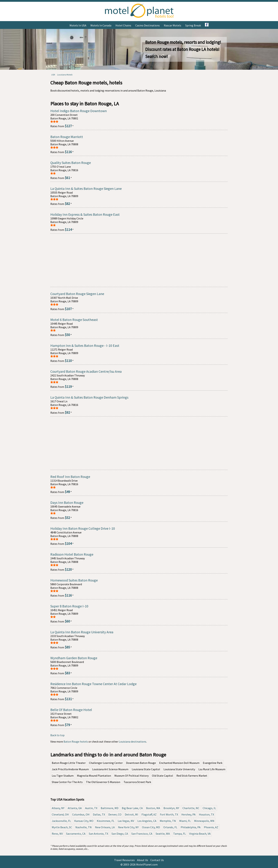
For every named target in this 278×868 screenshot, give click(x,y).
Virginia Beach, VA (200, 834)
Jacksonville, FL (61, 821)
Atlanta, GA (75, 808)
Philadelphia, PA (191, 827)
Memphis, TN (168, 821)
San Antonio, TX (98, 834)
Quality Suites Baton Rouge (71, 163)
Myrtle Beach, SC (62, 827)
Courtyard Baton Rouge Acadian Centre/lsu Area (86, 371)
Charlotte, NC (191, 808)
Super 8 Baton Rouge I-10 (69, 606)
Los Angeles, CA (147, 821)
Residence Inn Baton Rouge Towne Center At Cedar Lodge (93, 684)
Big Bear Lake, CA (132, 808)
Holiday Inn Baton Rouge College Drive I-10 (83, 528)
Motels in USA (78, 25)
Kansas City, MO (84, 821)
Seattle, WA (163, 834)
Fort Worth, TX (169, 814)
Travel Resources (124, 860)
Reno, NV (57, 834)
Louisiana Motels (65, 75)
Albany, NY (58, 808)
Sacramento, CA (76, 834)
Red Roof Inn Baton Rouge (70, 477)
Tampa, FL (180, 834)
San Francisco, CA (142, 834)
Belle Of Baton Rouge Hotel (71, 710)
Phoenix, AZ (211, 827)
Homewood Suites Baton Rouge (74, 580)
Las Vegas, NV (126, 821)
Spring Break (193, 25)
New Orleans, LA (105, 827)
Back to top (57, 735)
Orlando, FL (170, 827)
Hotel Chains (123, 25)
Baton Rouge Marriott (67, 137)
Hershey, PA (188, 814)
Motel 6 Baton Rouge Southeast (74, 320)
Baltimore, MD (110, 808)
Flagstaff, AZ (149, 814)
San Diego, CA (120, 834)
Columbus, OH (81, 814)
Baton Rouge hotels (76, 742)
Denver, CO (115, 814)
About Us (143, 860)
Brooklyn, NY (171, 808)
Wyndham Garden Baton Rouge (74, 658)
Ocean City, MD (151, 827)
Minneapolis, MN (204, 821)
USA (53, 75)
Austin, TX (91, 808)
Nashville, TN (84, 827)
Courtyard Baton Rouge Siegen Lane (77, 294)
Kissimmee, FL (106, 821)
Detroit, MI (131, 814)
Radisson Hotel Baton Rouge (72, 554)
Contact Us (157, 860)
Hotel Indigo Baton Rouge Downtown (79, 111)
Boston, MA (153, 808)
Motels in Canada (101, 25)
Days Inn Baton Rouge (67, 502)
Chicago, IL (209, 808)
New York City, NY (128, 827)
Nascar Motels (173, 25)
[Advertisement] (139, 260)
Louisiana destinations (133, 742)
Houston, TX (206, 814)
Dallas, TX (99, 814)
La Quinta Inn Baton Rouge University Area (82, 632)
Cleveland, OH (60, 814)
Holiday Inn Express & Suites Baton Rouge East (85, 214)
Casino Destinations (148, 25)
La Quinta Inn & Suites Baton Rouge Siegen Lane (86, 188)
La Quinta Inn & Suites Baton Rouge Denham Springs (89, 397)
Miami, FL (185, 821)
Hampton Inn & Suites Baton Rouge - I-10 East (85, 345)
